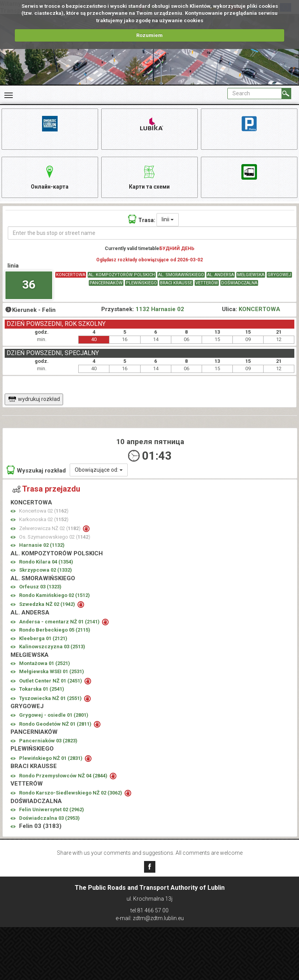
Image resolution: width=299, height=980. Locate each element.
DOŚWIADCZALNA (239, 284)
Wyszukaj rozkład (36, 471)
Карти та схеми (149, 177)
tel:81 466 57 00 (149, 910)
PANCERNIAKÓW (106, 284)
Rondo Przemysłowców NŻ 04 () (64, 776)
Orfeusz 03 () (40, 588)
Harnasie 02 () (42, 546)
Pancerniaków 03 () (48, 741)
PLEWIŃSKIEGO (141, 284)
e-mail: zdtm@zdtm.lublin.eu (150, 918)
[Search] (286, 94)
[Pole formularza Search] (255, 94)
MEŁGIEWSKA (251, 276)
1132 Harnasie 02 (160, 310)
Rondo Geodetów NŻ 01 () (56, 725)
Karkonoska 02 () (44, 520)
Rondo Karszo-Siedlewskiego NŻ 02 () (71, 794)
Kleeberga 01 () (43, 639)
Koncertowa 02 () (44, 512)
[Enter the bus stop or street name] (152, 234)
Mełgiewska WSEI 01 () (52, 673)
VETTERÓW (207, 284)
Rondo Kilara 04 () (46, 563)
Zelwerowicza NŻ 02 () (50, 529)
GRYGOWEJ (279, 276)
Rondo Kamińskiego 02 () (55, 596)
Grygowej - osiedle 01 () (54, 716)
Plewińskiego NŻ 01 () (51, 759)
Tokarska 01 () (42, 690)
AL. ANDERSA (221, 276)
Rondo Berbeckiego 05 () (55, 631)
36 (29, 286)
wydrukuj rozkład (34, 400)
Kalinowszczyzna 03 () (52, 648)
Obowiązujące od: (99, 471)
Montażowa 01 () (45, 664)
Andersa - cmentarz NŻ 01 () (60, 622)
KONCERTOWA (71, 276)
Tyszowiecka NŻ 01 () (51, 699)
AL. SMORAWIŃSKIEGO (181, 276)
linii (168, 220)
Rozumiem (149, 35)
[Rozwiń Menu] (9, 95)
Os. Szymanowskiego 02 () (55, 538)
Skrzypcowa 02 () (46, 571)
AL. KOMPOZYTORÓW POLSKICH (122, 276)
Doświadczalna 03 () (49, 819)
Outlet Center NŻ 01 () (51, 682)
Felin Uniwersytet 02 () (52, 811)
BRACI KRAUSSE (176, 284)
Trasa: (142, 220)
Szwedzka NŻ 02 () (48, 605)
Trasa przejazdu (46, 490)
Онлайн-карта (50, 177)
